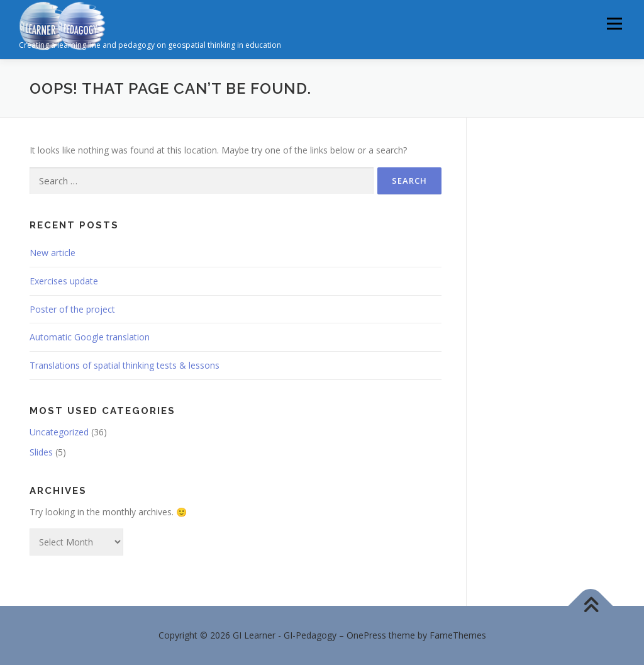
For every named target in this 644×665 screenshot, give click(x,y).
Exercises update (64, 281)
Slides (41, 452)
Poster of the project (72, 309)
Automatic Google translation (90, 337)
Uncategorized (59, 432)
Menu (614, 24)
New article (53, 253)
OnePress (366, 635)
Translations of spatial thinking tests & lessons (125, 365)
